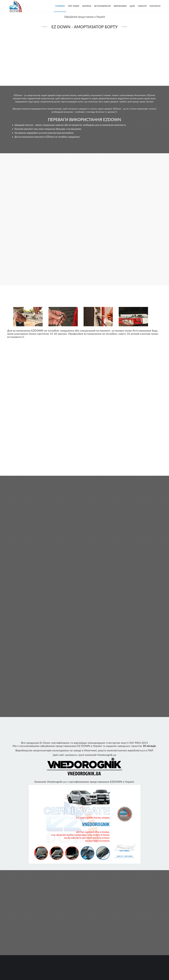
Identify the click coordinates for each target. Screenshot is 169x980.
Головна (60, 6)
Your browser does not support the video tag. (84, 57)
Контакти (155, 6)
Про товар (74, 6)
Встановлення (103, 6)
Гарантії (142, 6)
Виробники (120, 6)
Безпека (87, 6)
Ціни (132, 6)
